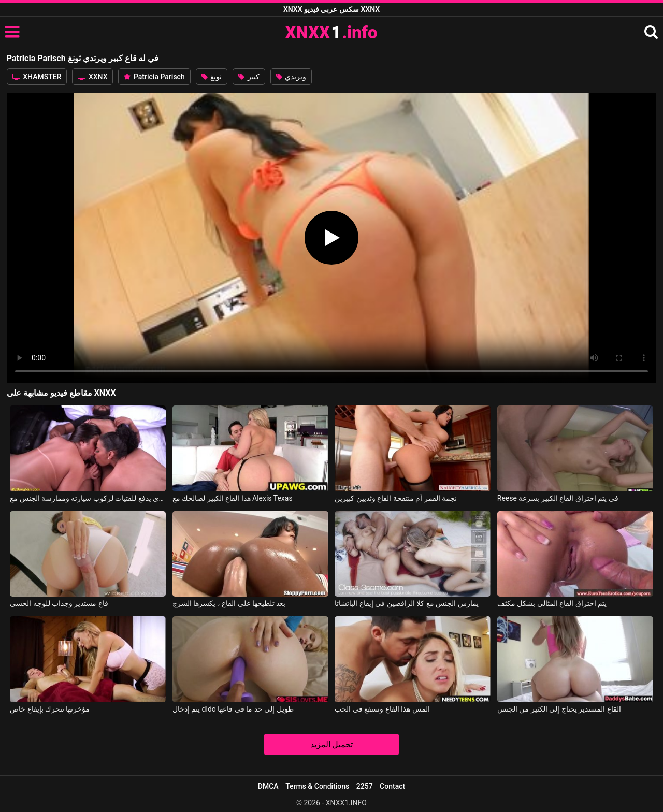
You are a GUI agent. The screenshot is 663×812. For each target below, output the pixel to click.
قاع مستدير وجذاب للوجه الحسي (59, 603)
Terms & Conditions (317, 786)
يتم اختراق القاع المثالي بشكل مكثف (552, 603)
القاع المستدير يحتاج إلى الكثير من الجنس (559, 709)
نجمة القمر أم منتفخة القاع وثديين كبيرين (396, 498)
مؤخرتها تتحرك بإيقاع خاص (50, 709)
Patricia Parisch (154, 77)
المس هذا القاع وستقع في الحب (382, 709)
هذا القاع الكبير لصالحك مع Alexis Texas (233, 498)
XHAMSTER (37, 77)
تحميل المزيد (332, 744)
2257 (365, 786)
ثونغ (212, 77)
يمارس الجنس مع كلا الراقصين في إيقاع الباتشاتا (406, 603)
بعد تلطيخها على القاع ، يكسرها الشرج (229, 603)
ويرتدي (291, 77)
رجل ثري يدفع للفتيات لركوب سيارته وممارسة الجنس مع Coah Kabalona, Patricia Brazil (88, 498)
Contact (392, 786)
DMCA (268, 786)
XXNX (92, 77)
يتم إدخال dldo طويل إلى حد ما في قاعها (233, 709)
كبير (249, 77)
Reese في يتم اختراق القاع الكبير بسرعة (558, 498)
